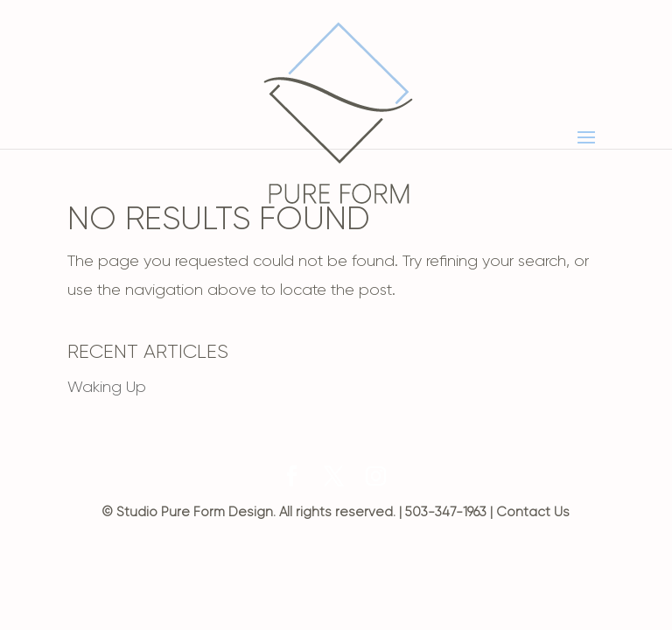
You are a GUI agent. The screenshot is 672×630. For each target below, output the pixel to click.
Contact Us (533, 512)
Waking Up (107, 387)
